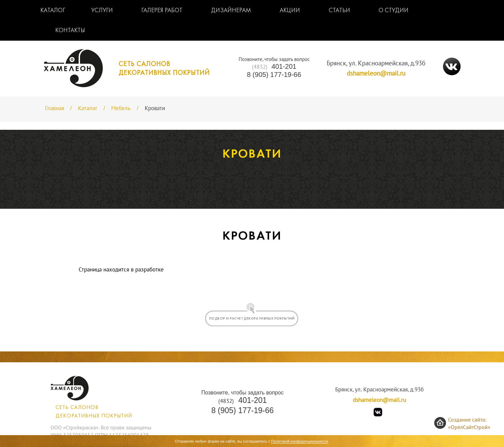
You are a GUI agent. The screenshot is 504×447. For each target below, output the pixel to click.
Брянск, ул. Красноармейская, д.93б (376, 63)
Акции (290, 11)
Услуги (102, 11)
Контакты (70, 31)
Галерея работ (162, 11)
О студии (394, 11)
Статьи (339, 11)
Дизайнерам (231, 11)
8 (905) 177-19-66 (274, 75)
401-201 (274, 67)
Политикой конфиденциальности (300, 441)
